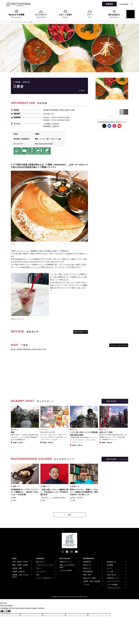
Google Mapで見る (118, 345)
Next (126, 112)
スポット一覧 (22, 22)
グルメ (83, 90)
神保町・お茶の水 (23, 82)
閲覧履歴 (109, 4)
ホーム (13, 22)
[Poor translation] (8, 611)
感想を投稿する (80, 332)
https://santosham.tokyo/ (44, 144)
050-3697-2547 (49, 114)
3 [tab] (114, 116)
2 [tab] (112, 116)
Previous (122, 112)
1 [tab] (109, 116)
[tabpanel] (112, 89)
